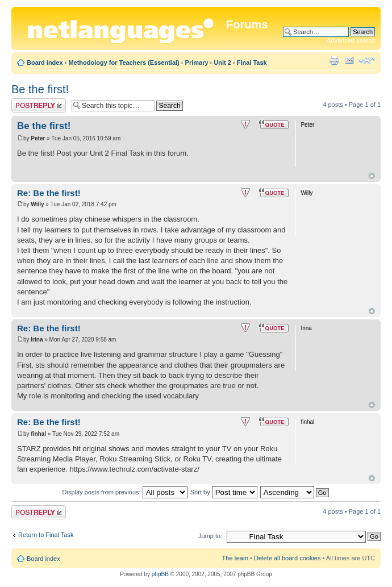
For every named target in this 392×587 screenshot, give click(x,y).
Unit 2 (222, 63)
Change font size (367, 60)
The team (235, 558)
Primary (197, 63)
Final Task (252, 63)
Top (372, 176)
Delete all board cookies (287, 558)
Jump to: (210, 536)
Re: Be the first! (49, 193)
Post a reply (39, 105)
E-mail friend (349, 60)
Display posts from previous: (125, 492)
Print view (334, 60)
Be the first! (40, 89)
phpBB (160, 574)
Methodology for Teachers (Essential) (124, 63)
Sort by (224, 492)
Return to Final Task (46, 535)
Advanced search (351, 40)
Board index (45, 63)
